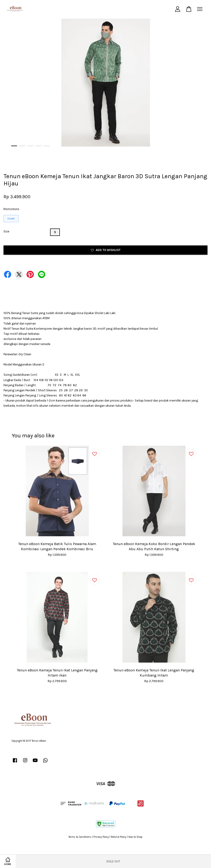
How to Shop (135, 837)
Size (6, 231)
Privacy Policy (101, 837)
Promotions (11, 209)
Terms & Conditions (80, 837)
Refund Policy (119, 837)
